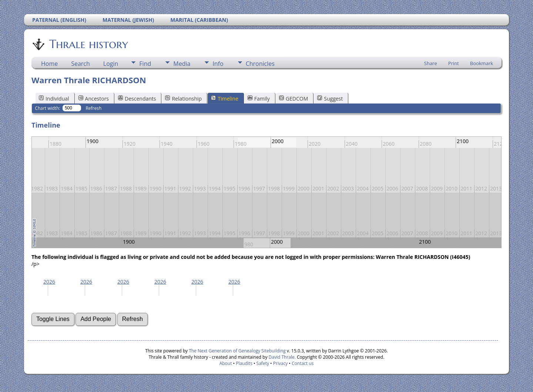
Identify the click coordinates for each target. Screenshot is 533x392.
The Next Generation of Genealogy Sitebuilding (237, 351)
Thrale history (88, 44)
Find (145, 64)
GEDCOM (294, 99)
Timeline (225, 99)
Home (49, 64)
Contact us (303, 363)
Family (259, 99)
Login (111, 64)
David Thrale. (281, 357)
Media (182, 64)
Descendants (137, 99)
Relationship (183, 99)
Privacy (281, 363)
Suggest (330, 99)
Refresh (93, 108)
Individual (54, 99)
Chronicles (260, 64)
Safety (263, 363)
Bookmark (482, 63)
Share (431, 63)
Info (218, 64)
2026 (49, 282)
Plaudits (244, 363)
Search (81, 64)
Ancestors (94, 99)
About (226, 363)
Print (454, 63)
